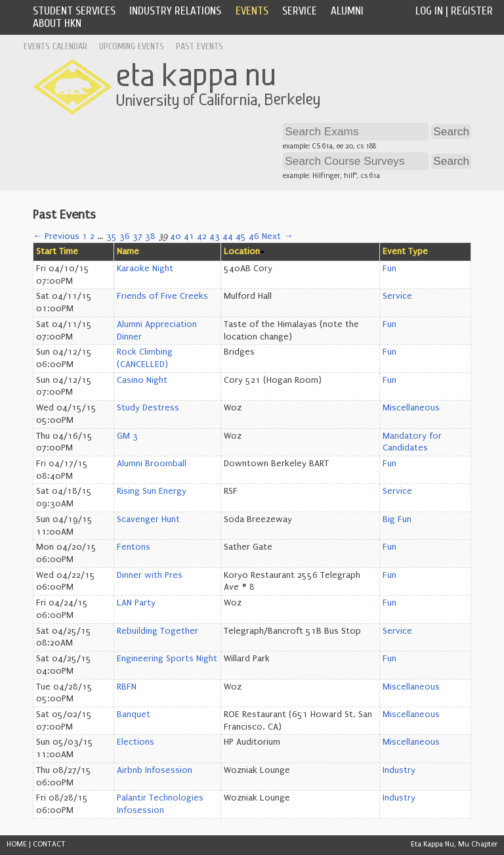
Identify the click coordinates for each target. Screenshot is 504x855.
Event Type (405, 252)
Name (128, 252)
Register (472, 11)
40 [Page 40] (176, 236)
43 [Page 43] (215, 236)
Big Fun (397, 519)
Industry (399, 770)
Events (252, 11)
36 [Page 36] (125, 236)
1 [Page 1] (85, 236)
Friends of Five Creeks (162, 296)
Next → (277, 236)
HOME (17, 844)
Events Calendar (55, 46)
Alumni (347, 11)
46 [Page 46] (254, 236)
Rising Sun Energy (152, 491)
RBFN (127, 687)
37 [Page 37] (137, 236)
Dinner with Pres (150, 575)
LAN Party (136, 603)
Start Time (57, 252)
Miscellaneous (411, 408)
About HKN (57, 23)
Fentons (134, 547)
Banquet (134, 714)
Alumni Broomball (152, 464)
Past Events (199, 46)
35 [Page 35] (112, 236)
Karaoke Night (145, 269)
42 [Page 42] (202, 236)
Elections (136, 742)
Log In (429, 11)
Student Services (74, 11)
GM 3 (127, 436)
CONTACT (49, 844)
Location (242, 252)
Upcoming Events (132, 46)
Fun (389, 269)
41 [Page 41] (189, 236)
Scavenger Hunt (148, 519)
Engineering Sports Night (167, 659)
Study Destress (148, 408)
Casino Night (142, 380)
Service (300, 11)
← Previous (56, 236)
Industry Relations (175, 11)
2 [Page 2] (92, 236)
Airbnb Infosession (155, 770)
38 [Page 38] (150, 236)
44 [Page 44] (228, 236)
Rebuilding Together (157, 631)
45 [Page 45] (241, 236)
